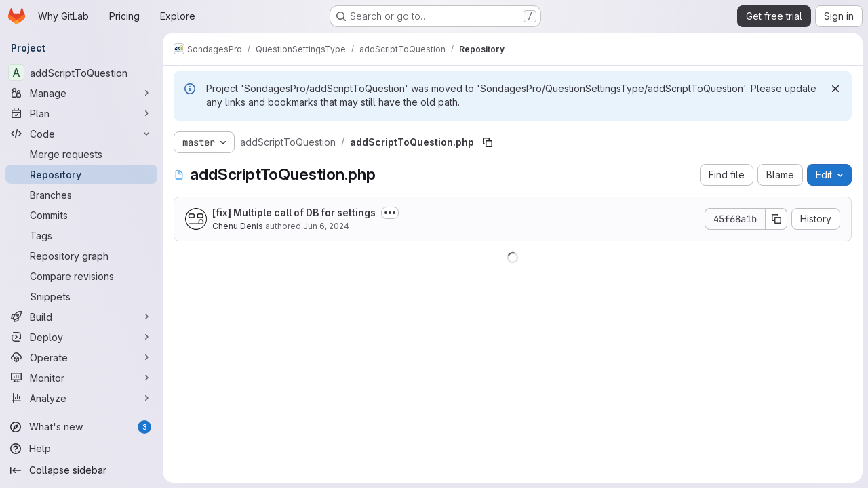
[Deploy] (81, 337)
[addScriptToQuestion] (81, 73)
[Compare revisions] (81, 276)
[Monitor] (81, 378)
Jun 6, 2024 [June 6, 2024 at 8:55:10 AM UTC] (326, 226)
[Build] (81, 317)
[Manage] (81, 93)
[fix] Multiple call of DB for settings (294, 212)
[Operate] (81, 357)
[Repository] (81, 174)
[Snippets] (81, 296)
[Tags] (81, 235)
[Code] (81, 134)
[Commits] (81, 215)
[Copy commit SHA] (776, 219)
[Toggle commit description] (390, 213)
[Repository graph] (81, 256)
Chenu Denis (238, 226)
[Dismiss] (835, 89)
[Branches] (81, 195)
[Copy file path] (488, 142)
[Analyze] (81, 398)
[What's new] (81, 427)
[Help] (81, 449)
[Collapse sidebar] (81, 470)
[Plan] (81, 113)
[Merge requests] (81, 154)
